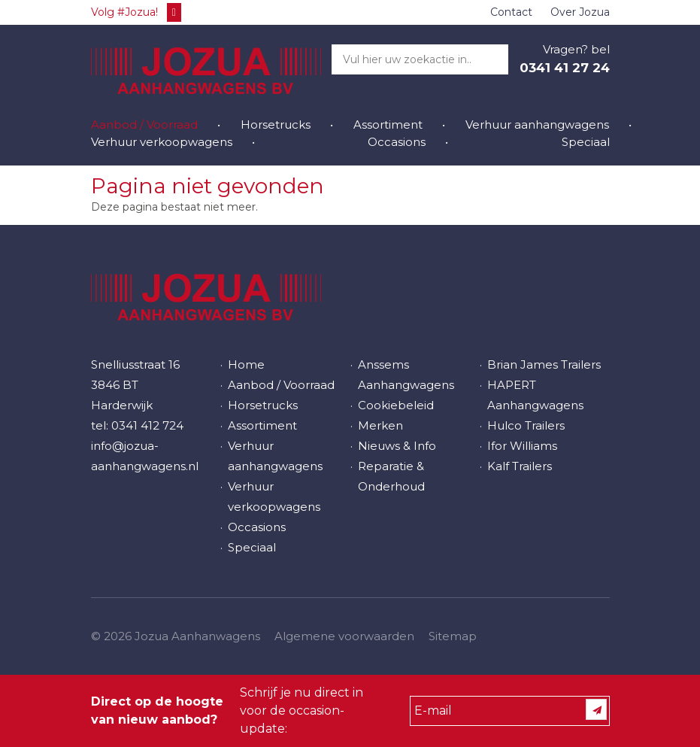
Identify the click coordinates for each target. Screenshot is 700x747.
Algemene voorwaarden (344, 636)
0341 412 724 (147, 425)
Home (246, 364)
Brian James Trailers (544, 364)
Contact (511, 12)
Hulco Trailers (526, 425)
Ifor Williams (522, 446)
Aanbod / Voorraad (144, 124)
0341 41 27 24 (565, 68)
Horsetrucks (276, 124)
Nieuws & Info (397, 446)
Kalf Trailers (520, 466)
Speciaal (586, 142)
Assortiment (388, 124)
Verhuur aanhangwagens (537, 124)
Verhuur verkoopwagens (162, 142)
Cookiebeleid (396, 405)
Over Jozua (580, 12)
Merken (380, 425)
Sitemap (453, 636)
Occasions (397, 142)
